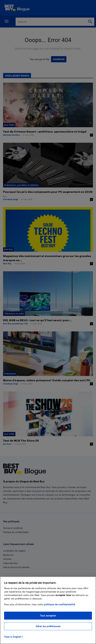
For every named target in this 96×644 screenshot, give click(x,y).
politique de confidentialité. (60, 604)
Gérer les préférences (48, 626)
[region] (48, 610)
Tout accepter (48, 616)
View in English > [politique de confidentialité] (14, 637)
